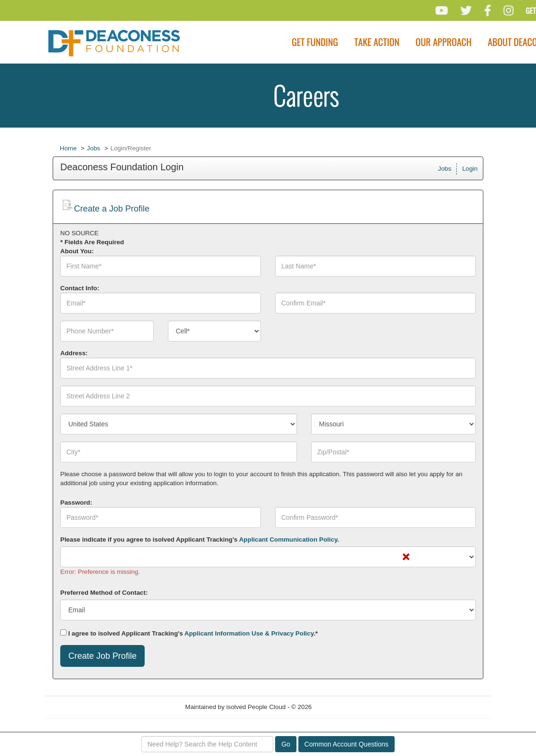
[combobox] (215, 331)
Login (470, 169)
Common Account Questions (347, 744)
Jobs (93, 148)
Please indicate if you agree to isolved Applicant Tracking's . (200, 539)
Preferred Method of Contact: (104, 593)
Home (68, 148)
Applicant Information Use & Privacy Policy (249, 633)
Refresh (340, 707)
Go (286, 744)
